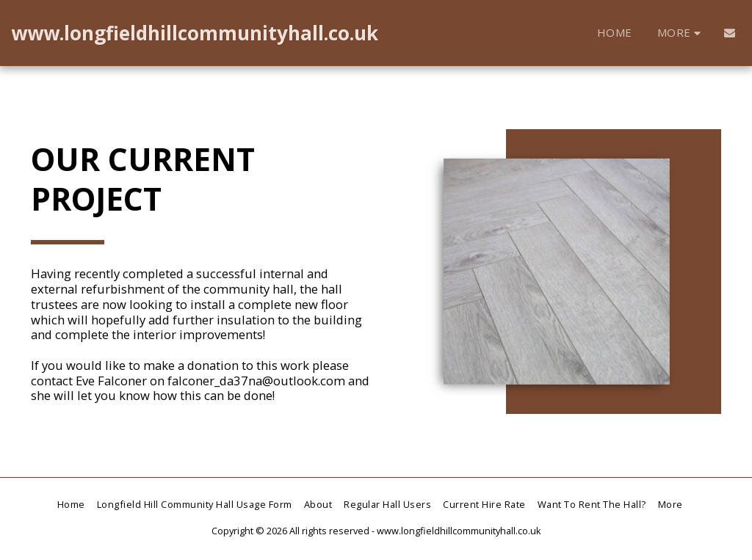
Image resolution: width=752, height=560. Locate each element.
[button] (730, 33)
